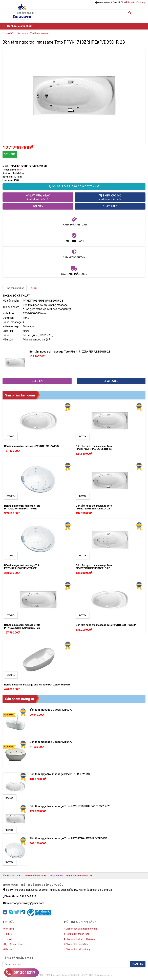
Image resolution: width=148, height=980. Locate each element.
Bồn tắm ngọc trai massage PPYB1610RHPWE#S (31, 446)
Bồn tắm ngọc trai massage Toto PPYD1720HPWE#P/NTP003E (22, 507)
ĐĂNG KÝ (138, 964)
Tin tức (7, 934)
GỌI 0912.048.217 (74, 186)
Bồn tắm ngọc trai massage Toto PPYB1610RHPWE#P (106, 625)
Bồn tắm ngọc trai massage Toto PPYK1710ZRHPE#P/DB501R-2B (22, 626)
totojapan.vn (56, 876)
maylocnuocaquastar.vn (79, 876)
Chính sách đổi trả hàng (77, 949)
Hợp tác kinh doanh (13, 944)
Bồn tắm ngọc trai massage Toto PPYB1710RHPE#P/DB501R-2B (94, 567)
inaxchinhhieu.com (35, 876)
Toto (19, 170)
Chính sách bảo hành (76, 944)
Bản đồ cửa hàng (135, 3)
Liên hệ (7, 949)
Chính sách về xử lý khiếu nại (80, 939)
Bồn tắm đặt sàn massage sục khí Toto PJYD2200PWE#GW (37, 685)
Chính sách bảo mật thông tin (80, 929)
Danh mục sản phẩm (19, 26)
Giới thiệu (8, 929)
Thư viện (8, 939)
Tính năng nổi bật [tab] (15, 288)
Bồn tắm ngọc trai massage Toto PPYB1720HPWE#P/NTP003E (22, 567)
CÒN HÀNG (10, 154)
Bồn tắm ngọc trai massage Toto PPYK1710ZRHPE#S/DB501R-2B (94, 448)
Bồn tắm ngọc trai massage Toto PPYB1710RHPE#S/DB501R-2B (94, 507)
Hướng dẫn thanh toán (77, 934)
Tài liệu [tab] (33, 288)
